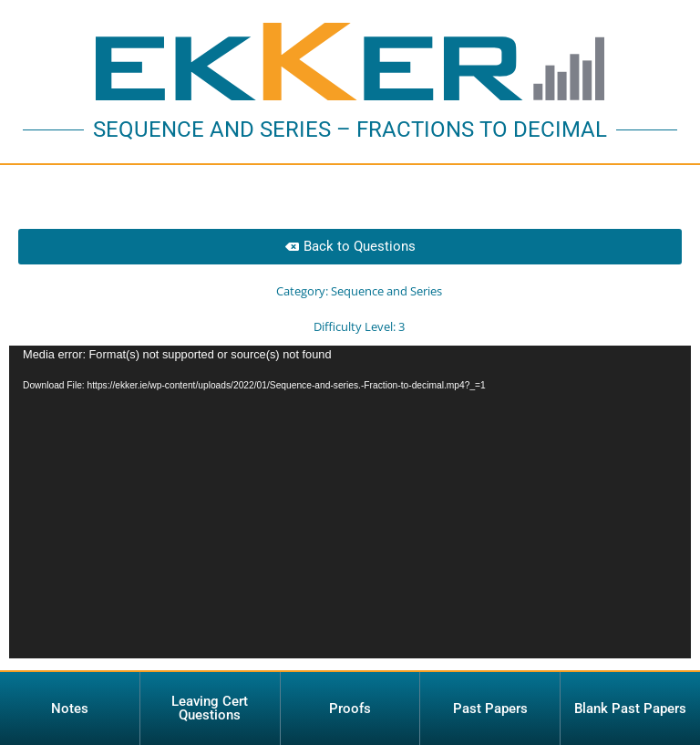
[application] (350, 502)
